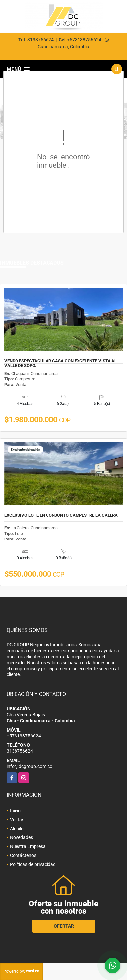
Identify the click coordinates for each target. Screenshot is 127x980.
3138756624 (41, 40)
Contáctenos (23, 855)
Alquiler (17, 829)
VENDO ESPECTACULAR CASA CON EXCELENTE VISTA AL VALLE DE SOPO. (61, 363)
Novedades (21, 837)
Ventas (17, 820)
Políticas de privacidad (33, 864)
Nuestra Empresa (28, 846)
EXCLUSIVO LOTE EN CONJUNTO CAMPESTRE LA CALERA (61, 515)
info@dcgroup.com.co (30, 766)
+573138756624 (84, 40)
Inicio (15, 811)
